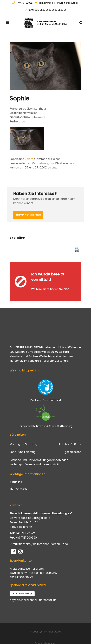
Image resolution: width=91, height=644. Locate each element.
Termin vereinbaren (28, 215)
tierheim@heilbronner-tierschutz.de (59, 3)
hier (66, 284)
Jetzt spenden (22, 584)
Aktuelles (16, 472)
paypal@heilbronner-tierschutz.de (33, 590)
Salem (29, 159)
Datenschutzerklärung (46, 633)
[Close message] (79, 265)
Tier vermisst (18, 479)
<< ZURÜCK (17, 238)
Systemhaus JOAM (50, 622)
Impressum (45, 637)
